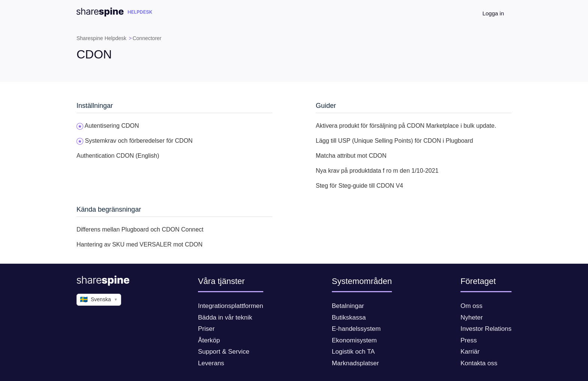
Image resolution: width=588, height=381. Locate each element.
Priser (206, 329)
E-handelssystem (356, 329)
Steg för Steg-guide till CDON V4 (359, 186)
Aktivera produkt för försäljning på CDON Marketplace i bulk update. (406, 126)
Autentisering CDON (112, 126)
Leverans (211, 363)
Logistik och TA (353, 352)
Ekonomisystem (354, 340)
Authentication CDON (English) (118, 156)
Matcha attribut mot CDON (351, 156)
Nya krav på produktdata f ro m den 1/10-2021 (377, 171)
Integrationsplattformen (231, 306)
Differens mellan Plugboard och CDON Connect (140, 229)
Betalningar (348, 306)
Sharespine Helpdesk (101, 38)
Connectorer (147, 38)
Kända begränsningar (109, 209)
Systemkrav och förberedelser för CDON (139, 141)
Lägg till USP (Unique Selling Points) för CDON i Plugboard (394, 141)
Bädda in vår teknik (225, 317)
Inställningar (95, 106)
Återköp (209, 340)
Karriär (470, 352)
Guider (326, 106)
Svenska (99, 300)
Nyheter (472, 317)
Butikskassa (349, 317)
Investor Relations (486, 329)
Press (469, 340)
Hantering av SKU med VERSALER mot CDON (139, 244)
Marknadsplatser (355, 363)
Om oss (472, 306)
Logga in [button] (493, 13)
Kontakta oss (479, 363)
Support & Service (224, 352)
